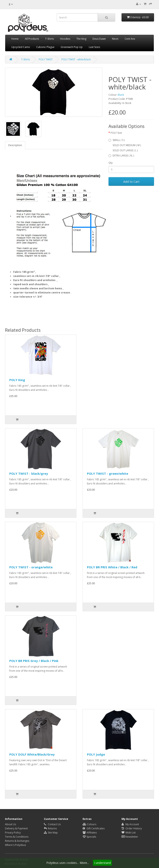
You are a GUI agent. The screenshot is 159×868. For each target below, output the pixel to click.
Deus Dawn (99, 39)
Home (15, 39)
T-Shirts (49, 39)
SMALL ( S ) (117, 140)
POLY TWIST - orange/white (31, 567)
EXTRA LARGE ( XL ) (121, 156)
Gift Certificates (94, 828)
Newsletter (130, 837)
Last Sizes (94, 47)
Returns (50, 828)
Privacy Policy (13, 833)
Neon (115, 39)
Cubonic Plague (45, 47)
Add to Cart (131, 181)
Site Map (51, 833)
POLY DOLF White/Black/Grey (32, 754)
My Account (130, 824)
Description (15, 145)
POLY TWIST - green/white (108, 473)
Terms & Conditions (17, 837)
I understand (102, 863)
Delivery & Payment (16, 828)
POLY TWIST (46, 59)
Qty (111, 163)
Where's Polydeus (15, 845)
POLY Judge (96, 754)
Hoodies (65, 39)
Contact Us (52, 824)
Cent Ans (130, 39)
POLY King (17, 380)
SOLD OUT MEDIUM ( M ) (127, 145)
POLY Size (116, 133)
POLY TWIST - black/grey (29, 473)
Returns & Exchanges (17, 841)
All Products (32, 39)
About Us (10, 824)
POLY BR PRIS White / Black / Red (112, 567)
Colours (89, 824)
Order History (132, 828)
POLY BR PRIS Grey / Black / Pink (34, 661)
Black (121, 95)
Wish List (129, 833)
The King (81, 39)
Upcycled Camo (21, 47)
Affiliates (90, 833)
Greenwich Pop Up (72, 47)
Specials (89, 837)
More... (84, 863)
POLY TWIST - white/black (76, 59)
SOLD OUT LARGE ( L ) (125, 150)
